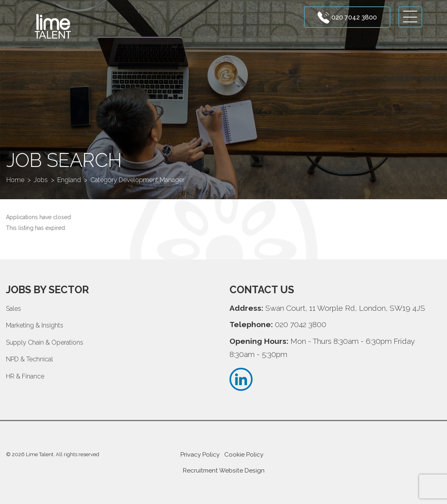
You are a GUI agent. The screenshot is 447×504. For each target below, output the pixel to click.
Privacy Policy (200, 455)
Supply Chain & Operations (45, 342)
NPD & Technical (29, 359)
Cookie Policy (244, 455)
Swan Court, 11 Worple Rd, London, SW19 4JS (345, 308)
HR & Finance (25, 376)
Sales (14, 309)
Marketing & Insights (35, 325)
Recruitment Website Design (224, 471)
